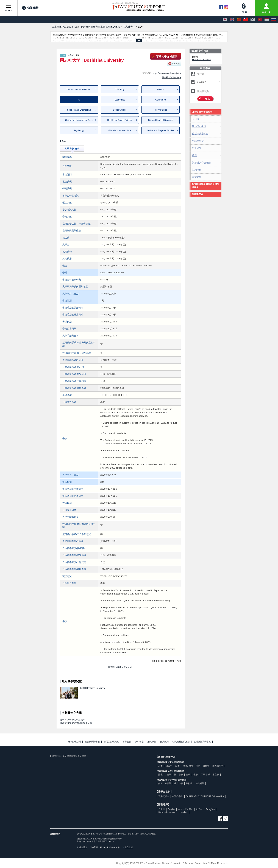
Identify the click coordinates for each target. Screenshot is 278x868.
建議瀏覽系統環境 (202, 742)
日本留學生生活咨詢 (202, 112)
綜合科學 (200, 783)
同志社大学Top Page (172, 77)
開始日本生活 (199, 126)
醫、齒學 (179, 775)
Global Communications (120, 130)
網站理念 (82, 847)
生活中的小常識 (200, 134)
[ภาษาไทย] (274, 19)
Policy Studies (161, 110)
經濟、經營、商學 (191, 766)
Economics (120, 100)
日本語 (162, 809)
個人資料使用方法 (181, 742)
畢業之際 (197, 177)
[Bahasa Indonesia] (267, 19)
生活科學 (179, 783)
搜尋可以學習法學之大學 (73, 720)
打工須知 (197, 148)
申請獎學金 (198, 141)
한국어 (199, 809)
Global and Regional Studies (160, 130)
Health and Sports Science (120, 120)
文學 (160, 766)
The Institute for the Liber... (79, 90)
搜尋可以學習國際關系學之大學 (76, 723)
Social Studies (120, 110)
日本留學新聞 (74, 742)
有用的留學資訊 (111, 742)
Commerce (161, 100)
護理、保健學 (165, 775)
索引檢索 (139, 742)
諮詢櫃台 (197, 170)
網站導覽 (152, 742)
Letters (161, 90)
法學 (177, 766)
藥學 (188, 775)
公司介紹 (128, 847)
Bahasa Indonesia (167, 812)
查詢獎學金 (197, 194)
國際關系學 (218, 766)
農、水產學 (213, 775)
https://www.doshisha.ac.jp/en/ (167, 73)
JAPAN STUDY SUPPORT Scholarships (205, 796)
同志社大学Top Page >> (120, 667)
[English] (232, 19)
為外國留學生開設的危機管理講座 (205, 186)
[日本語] (225, 19)
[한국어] (253, 19)
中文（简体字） (185, 809)
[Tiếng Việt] (260, 19)
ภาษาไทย (183, 812)
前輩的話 (127, 742)
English (171, 809)
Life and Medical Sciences (161, 120)
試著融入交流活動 (201, 163)
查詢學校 (30, 8)
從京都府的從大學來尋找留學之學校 (69, 756)
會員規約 (164, 742)
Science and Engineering (79, 110)
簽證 (194, 155)
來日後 (196, 119)
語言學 (169, 766)
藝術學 (189, 783)
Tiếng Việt (210, 809)
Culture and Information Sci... (79, 120)
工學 (203, 775)
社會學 (206, 766)
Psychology (79, 130)
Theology (120, 90)
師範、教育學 (165, 783)
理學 (196, 775)
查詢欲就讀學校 (92, 742)
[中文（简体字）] (239, 19)
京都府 (71, 55)
